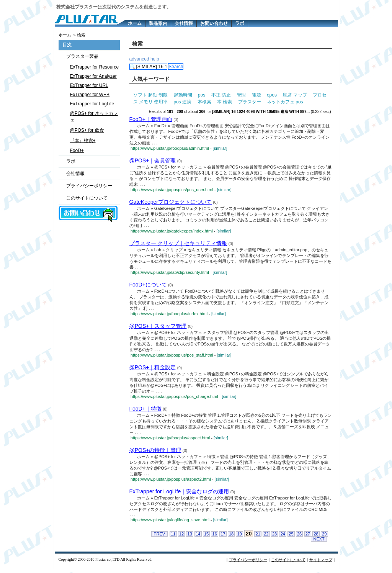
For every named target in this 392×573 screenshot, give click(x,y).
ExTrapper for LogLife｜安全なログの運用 (179, 495)
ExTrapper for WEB (90, 95)
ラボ (240, 23)
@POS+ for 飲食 (87, 130)
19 (240, 538)
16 (215, 538)
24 (283, 538)
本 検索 (225, 102)
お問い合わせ (214, 23)
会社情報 (184, 23)
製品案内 (158, 23)
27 (308, 538)
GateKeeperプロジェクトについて (171, 203)
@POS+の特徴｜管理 (155, 453)
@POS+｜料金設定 (153, 370)
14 (198, 538)
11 (173, 538)
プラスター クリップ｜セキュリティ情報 (178, 244)
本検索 (204, 102)
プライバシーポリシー (89, 186)
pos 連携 (183, 102)
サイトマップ (321, 564)
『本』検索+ (83, 141)
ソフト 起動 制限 (151, 95)
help (155, 59)
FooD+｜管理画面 (151, 119)
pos (202, 95)
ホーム (135, 23)
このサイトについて (87, 198)
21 (258, 538)
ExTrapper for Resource (95, 67)
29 (324, 538)
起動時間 (183, 95)
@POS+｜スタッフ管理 (158, 328)
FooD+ (77, 151)
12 (181, 538)
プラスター (250, 102)
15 (206, 538)
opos (272, 95)
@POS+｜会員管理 (153, 161)
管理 (241, 95)
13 (190, 538)
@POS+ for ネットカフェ (94, 117)
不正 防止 (221, 95)
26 (299, 538)
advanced (139, 59)
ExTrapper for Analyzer (93, 76)
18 (231, 538)
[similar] (220, 149)
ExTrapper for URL (89, 85)
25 (291, 538)
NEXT (319, 543)
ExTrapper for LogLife (92, 104)
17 (223, 538)
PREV (159, 538)
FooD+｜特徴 (145, 411)
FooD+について (148, 286)
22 (266, 538)
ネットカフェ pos (285, 102)
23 (274, 538)
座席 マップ (295, 95)
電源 (256, 95)
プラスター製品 (82, 56)
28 (316, 538)
